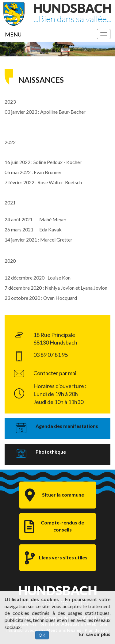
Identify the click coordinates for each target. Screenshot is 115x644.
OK (42, 635)
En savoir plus (95, 634)
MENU (13, 34)
